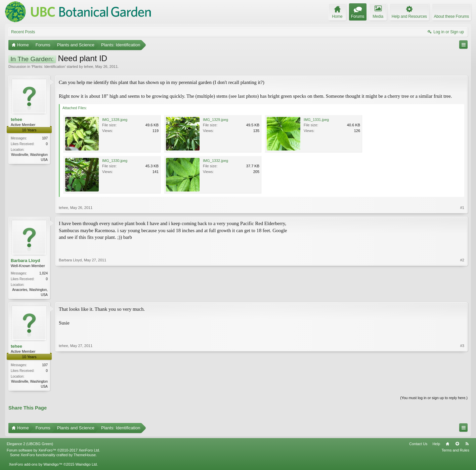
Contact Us (418, 445)
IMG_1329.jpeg (215, 120)
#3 (462, 386)
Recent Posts (23, 32)
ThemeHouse (85, 456)
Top (457, 445)
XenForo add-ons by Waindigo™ (35, 466)
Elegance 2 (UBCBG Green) (30, 445)
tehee (89, 67)
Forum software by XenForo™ (53, 452)
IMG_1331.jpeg (316, 120)
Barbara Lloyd (25, 261)
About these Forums (451, 16)
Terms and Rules (455, 452)
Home (447, 445)
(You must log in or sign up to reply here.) (434, 399)
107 (45, 138)
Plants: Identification (48, 67)
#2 (462, 294)
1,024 (44, 273)
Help (436, 445)
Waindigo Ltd (86, 466)
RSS (467, 445)
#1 (462, 208)
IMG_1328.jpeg (115, 120)
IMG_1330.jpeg (115, 161)
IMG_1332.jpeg (215, 161)
